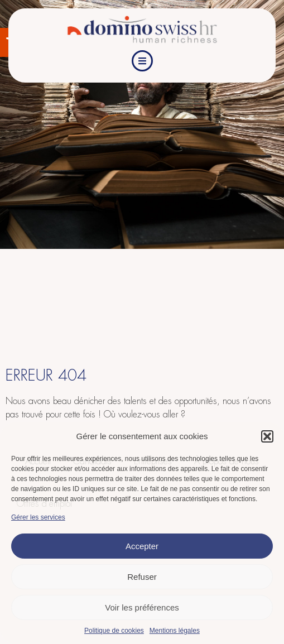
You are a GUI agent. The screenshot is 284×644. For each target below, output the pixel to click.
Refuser (142, 577)
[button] (267, 436)
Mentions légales (175, 631)
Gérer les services (38, 517)
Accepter (142, 546)
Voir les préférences (142, 607)
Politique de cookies (114, 631)
